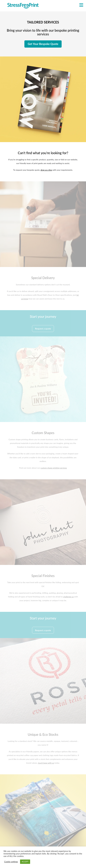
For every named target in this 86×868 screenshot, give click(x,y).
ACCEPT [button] (25, 862)
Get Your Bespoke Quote (43, 44)
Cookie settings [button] (11, 862)
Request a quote (43, 329)
